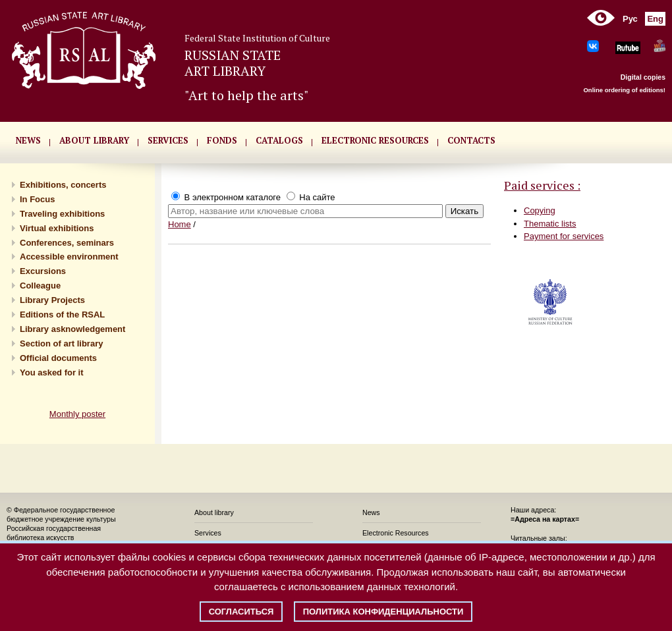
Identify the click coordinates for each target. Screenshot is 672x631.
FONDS (222, 140)
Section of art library (61, 343)
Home (180, 224)
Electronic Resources (396, 533)
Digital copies (643, 77)
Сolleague (40, 286)
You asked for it (52, 372)
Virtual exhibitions (57, 228)
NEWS (28, 140)
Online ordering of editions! (624, 90)
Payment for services (564, 236)
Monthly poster (77, 414)
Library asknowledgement (72, 329)
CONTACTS (471, 140)
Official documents (58, 358)
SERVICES (168, 140)
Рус (630, 19)
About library (94, 140)
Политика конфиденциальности (383, 612)
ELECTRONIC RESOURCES (375, 140)
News (371, 512)
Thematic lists (550, 224)
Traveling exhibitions (62, 214)
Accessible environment (69, 257)
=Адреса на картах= (545, 519)
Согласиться (241, 612)
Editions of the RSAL (62, 315)
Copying (540, 210)
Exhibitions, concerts (63, 185)
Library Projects (52, 300)
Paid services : (542, 185)
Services (208, 533)
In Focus (37, 199)
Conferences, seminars (67, 243)
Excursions (43, 271)
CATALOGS (279, 140)
